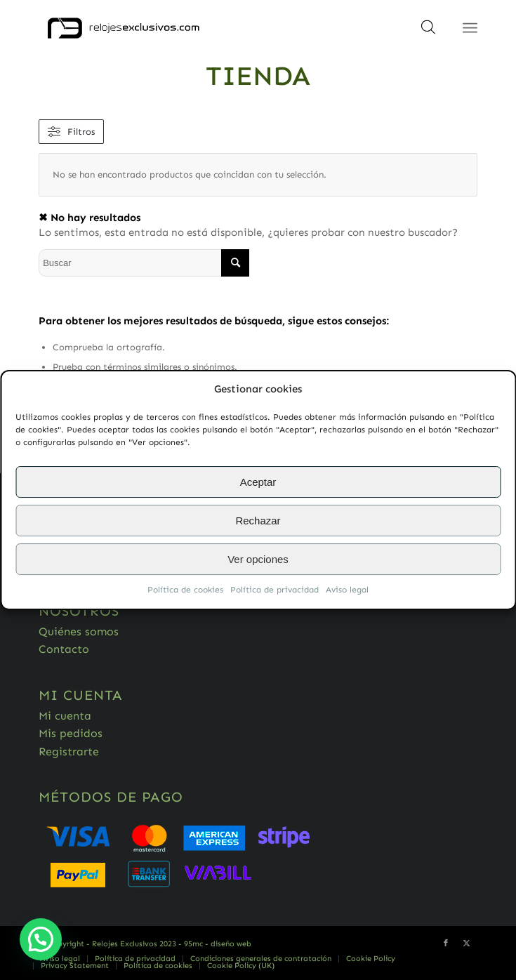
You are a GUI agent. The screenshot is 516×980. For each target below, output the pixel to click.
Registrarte (69, 751)
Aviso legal (347, 590)
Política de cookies (185, 590)
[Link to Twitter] (467, 943)
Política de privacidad (274, 590)
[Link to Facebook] (446, 943)
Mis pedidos (71, 733)
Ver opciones (258, 559)
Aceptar (258, 482)
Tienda (258, 76)
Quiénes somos (79, 631)
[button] (41, 939)
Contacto (64, 649)
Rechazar (258, 521)
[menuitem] (60, 959)
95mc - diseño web (218, 944)
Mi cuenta (65, 716)
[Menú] (470, 28)
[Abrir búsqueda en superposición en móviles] (428, 32)
